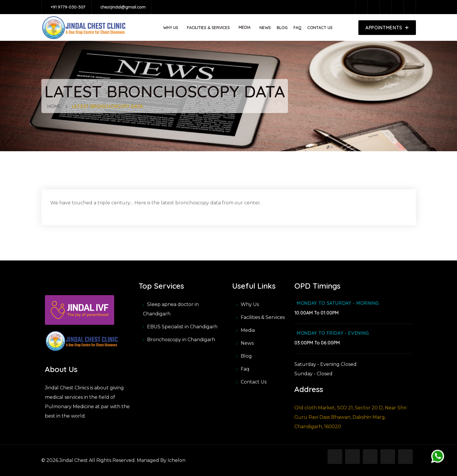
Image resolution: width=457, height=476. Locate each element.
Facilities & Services (208, 28)
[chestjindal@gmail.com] (122, 7)
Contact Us (320, 28)
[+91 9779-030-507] (66, 7)
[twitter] (387, 7)
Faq (297, 28)
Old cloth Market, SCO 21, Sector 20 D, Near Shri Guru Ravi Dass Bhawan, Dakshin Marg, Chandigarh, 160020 (350, 417)
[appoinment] (387, 28)
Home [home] (54, 106)
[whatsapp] (438, 456)
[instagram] (375, 7)
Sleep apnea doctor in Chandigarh (171, 309)
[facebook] (363, 7)
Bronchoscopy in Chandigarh (181, 340)
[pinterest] (399, 7)
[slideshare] (411, 7)
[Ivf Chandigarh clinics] (80, 313)
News (265, 28)
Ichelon (176, 460)
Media (248, 330)
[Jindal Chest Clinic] (82, 340)
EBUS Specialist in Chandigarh (182, 327)
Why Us (171, 28)
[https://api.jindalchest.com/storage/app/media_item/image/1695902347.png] (84, 28)
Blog (282, 28)
